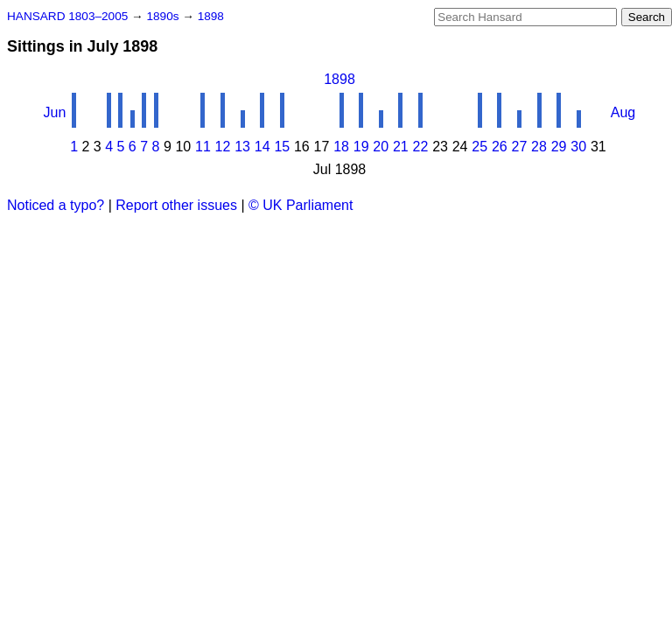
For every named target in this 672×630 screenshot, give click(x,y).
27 (520, 147)
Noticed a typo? (56, 205)
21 (401, 147)
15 (282, 147)
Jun (55, 112)
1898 (211, 16)
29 (559, 147)
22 (421, 147)
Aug (623, 112)
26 (500, 147)
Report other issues (176, 205)
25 (479, 147)
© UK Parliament (301, 205)
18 (341, 147)
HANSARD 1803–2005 (67, 16)
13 (242, 147)
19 (361, 147)
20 (381, 147)
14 (262, 147)
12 (223, 147)
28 (539, 147)
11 (203, 147)
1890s (164, 16)
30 (578, 147)
